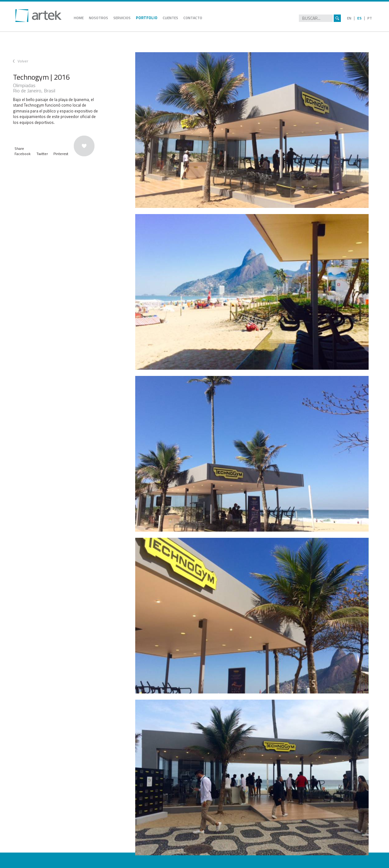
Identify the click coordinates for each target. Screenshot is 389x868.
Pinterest (61, 154)
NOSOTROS (98, 18)
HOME (79, 18)
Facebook (23, 154)
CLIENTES (170, 18)
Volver (23, 61)
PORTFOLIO (147, 18)
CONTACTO (193, 18)
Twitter (42, 154)
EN (349, 18)
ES (359, 18)
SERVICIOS (122, 18)
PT (370, 18)
